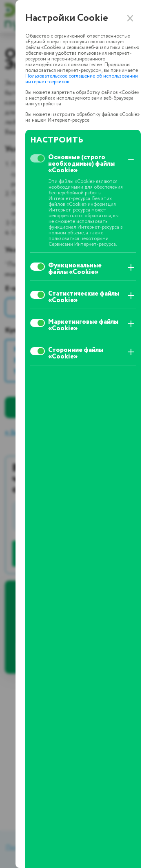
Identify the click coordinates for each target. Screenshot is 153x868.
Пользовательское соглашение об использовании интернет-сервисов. (82, 79)
